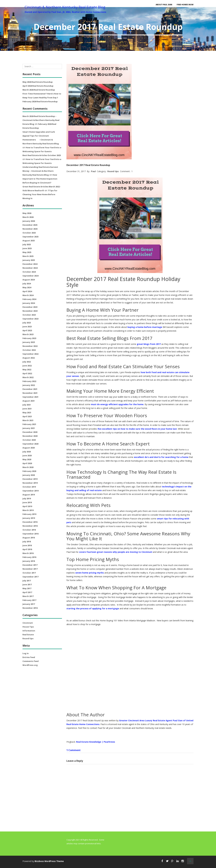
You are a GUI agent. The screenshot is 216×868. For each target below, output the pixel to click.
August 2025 (29, 241)
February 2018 (29, 557)
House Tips (28, 627)
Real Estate (28, 635)
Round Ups (28, 638)
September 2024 (30, 276)
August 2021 (29, 401)
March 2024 (28, 295)
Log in (26, 653)
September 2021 (30, 397)
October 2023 (29, 315)
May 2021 (27, 413)
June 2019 (27, 502)
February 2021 (29, 424)
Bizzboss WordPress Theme (50, 861)
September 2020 (30, 444)
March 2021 (28, 420)
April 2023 (27, 330)
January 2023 (29, 342)
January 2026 (29, 221)
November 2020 (30, 436)
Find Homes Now (185, 5)
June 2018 (27, 545)
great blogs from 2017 (149, 344)
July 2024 (27, 284)
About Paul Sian (164, 5)
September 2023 (30, 319)
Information (29, 631)
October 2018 (29, 530)
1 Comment (73, 750)
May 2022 (27, 370)
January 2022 (29, 385)
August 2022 (29, 358)
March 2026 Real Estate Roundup (39, 90)
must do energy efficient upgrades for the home (117, 404)
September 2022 (30, 354)
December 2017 (30, 565)
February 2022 (29, 381)
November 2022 (30, 346)
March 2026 (28, 217)
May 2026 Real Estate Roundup (38, 82)
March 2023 (28, 334)
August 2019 (29, 495)
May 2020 (27, 459)
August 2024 (29, 280)
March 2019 (28, 510)
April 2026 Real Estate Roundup (38, 86)
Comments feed (31, 661)
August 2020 (29, 448)
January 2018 (29, 561)
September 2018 (30, 534)
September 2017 (30, 577)
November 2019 (30, 483)
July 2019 (27, 498)
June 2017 (27, 584)
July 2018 (27, 541)
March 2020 (28, 467)
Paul (93, 171)
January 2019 (29, 518)
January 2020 (29, 475)
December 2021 (30, 389)
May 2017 (27, 588)
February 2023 (29, 338)
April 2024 (27, 291)
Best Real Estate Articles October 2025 (42, 155)
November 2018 (30, 526)
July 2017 (27, 581)
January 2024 (29, 303)
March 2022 (28, 377)
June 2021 (27, 409)
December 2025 (30, 225)
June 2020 (27, 455)
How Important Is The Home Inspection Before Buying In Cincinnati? (40, 179)
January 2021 (29, 428)
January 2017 (29, 604)
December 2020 (30, 432)
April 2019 (27, 506)
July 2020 (27, 452)
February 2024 (29, 299)
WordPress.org (30, 665)
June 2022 (27, 366)
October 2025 (29, 233)
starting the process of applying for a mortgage (93, 608)
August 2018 (29, 538)
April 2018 (27, 549)
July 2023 (27, 323)
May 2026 (27, 213)
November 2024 (30, 268)
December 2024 (30, 264)
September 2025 (30, 237)
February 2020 (29, 471)
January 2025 (29, 260)
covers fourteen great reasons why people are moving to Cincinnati (116, 552)
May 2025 (27, 252)
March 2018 (28, 553)
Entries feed (29, 657)
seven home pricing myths (90, 573)
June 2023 (27, 327)
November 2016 (30, 608)
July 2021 (27, 405)
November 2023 (30, 311)
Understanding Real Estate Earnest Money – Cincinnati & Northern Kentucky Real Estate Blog (40, 171)
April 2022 (27, 373)
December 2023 (30, 307)
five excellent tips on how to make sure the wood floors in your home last (138, 429)
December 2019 (30, 479)
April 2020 (27, 463)
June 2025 (27, 248)
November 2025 (30, 229)
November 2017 (30, 569)
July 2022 (27, 362)
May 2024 (27, 287)
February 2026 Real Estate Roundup (40, 101)
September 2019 (30, 491)
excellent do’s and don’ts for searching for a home (161, 457)
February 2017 (29, 600)
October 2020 (29, 440)
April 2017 (27, 592)
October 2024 (29, 272)
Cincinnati (28, 623)
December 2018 (30, 522)
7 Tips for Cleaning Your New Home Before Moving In (40, 194)
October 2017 (29, 573)
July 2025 (27, 244)
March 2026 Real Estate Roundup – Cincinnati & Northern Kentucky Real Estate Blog (41, 120)
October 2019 (29, 487)
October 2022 (29, 350)
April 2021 (27, 416)
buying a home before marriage (145, 327)
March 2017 (28, 596)
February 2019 (29, 514)
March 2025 (28, 256)
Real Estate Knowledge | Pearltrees (96, 742)
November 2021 (30, 393)
